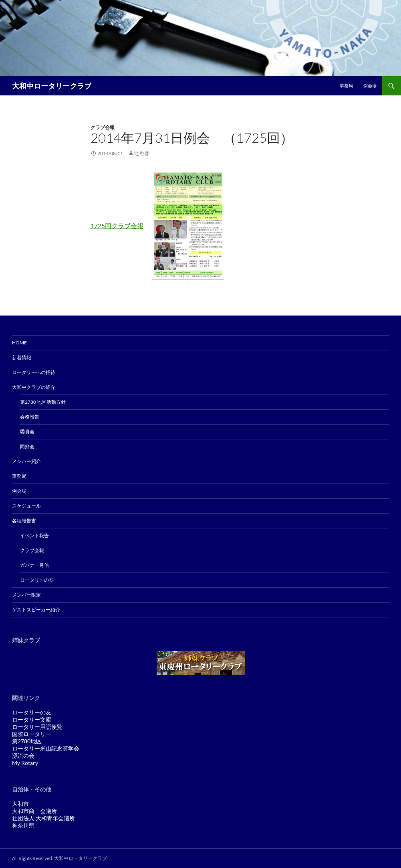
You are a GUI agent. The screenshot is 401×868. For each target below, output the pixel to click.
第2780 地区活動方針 (43, 402)
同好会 (27, 446)
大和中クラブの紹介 (34, 387)
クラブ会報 (103, 127)
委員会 (27, 432)
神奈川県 (23, 825)
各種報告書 (24, 521)
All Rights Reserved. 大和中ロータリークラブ (59, 858)
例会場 (370, 86)
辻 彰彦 (142, 153)
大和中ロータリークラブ (52, 86)
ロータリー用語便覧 (37, 727)
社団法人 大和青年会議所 (43, 818)
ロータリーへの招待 (34, 372)
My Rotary (25, 763)
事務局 (346, 86)
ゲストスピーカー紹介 (36, 610)
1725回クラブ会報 (117, 226)
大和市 (20, 804)
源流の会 (23, 756)
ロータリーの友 (37, 580)
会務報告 (30, 417)
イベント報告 (34, 535)
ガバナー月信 (34, 565)
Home (19, 343)
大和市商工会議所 (34, 811)
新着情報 (22, 357)
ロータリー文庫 (32, 719)
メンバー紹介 (26, 461)
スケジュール (26, 506)
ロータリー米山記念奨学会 (46, 748)
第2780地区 (27, 741)
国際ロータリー (32, 734)
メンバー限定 (26, 595)
